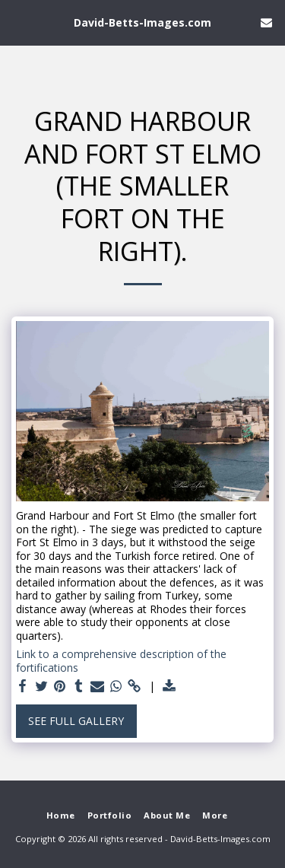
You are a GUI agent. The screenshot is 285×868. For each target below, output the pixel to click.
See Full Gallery (76, 721)
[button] (17, 22)
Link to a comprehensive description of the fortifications (121, 661)
